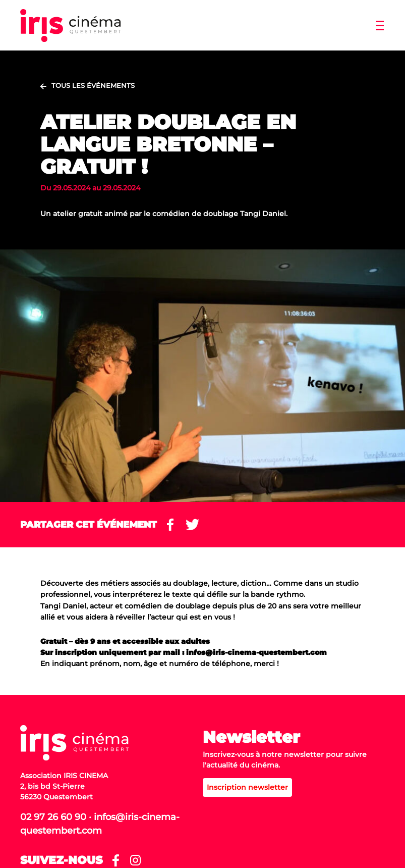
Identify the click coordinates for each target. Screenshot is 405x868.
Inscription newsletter (247, 787)
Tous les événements (93, 85)
